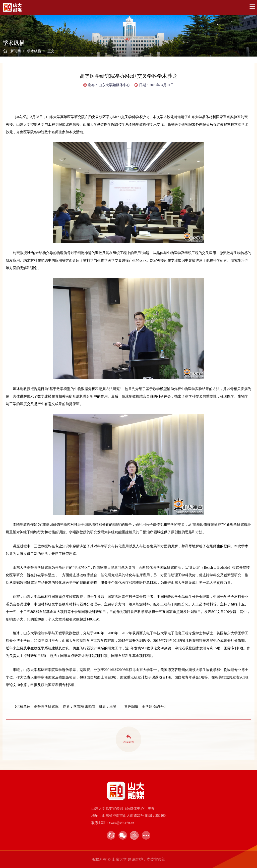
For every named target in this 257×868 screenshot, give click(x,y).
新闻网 (16, 51)
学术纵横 (34, 51)
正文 (51, 51)
